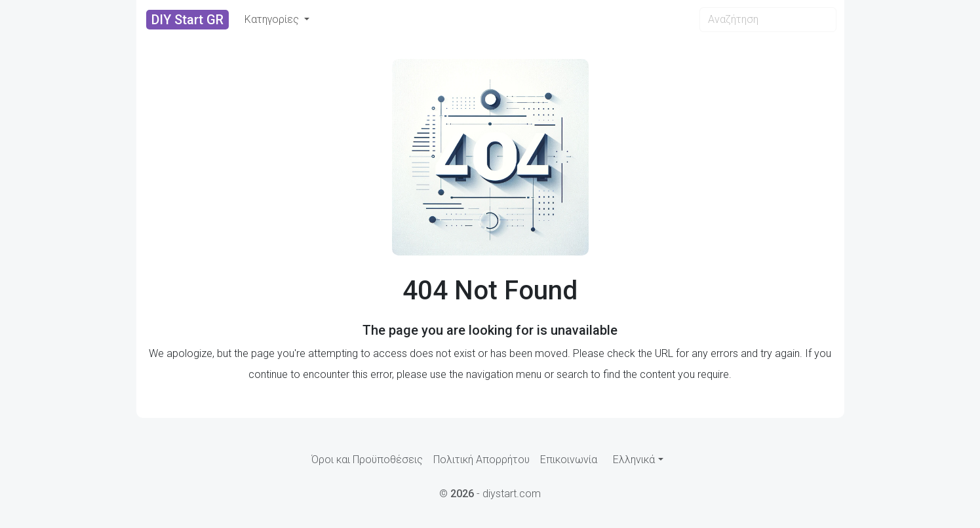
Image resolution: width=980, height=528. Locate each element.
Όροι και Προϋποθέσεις (367, 460)
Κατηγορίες (273, 19)
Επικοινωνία (569, 460)
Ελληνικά (634, 460)
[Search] (768, 20)
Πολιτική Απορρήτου (481, 460)
